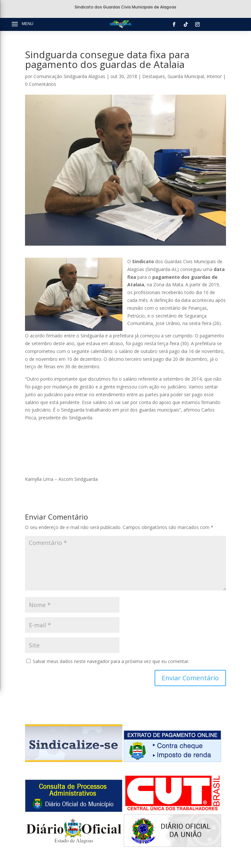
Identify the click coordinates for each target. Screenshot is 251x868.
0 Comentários (41, 84)
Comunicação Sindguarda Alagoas (69, 76)
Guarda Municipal (186, 76)
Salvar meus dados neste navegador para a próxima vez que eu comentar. (111, 661)
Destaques (154, 76)
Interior (214, 76)
